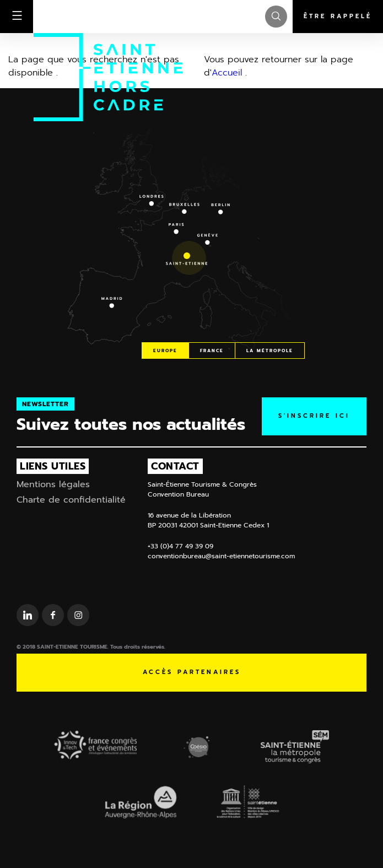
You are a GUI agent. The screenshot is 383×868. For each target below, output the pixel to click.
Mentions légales (53, 484)
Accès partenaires (192, 672)
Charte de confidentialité (71, 500)
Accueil (227, 73)
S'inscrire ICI (314, 416)
